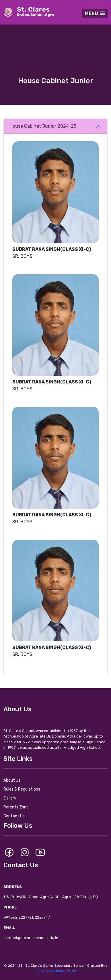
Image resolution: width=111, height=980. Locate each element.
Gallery (10, 798)
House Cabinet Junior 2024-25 (43, 126)
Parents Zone (16, 807)
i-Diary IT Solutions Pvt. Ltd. (55, 971)
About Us (12, 780)
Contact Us (14, 816)
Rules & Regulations (22, 789)
